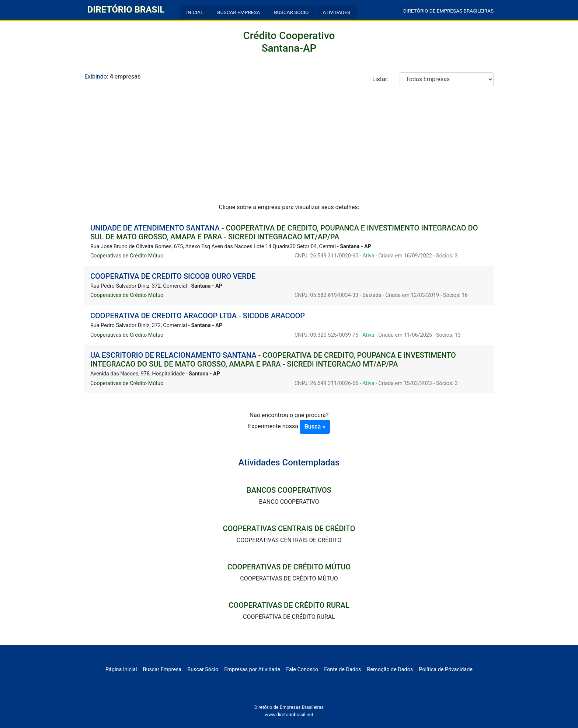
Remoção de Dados (390, 670)
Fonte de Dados (342, 670)
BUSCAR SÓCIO (291, 12)
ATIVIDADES (336, 12)
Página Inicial (121, 670)
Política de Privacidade (446, 670)
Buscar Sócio (203, 670)
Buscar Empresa (162, 670)
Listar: (380, 79)
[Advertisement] (289, 148)
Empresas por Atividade (252, 670)
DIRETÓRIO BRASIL (126, 10)
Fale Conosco (302, 670)
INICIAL (195, 12)
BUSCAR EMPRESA (238, 12)
